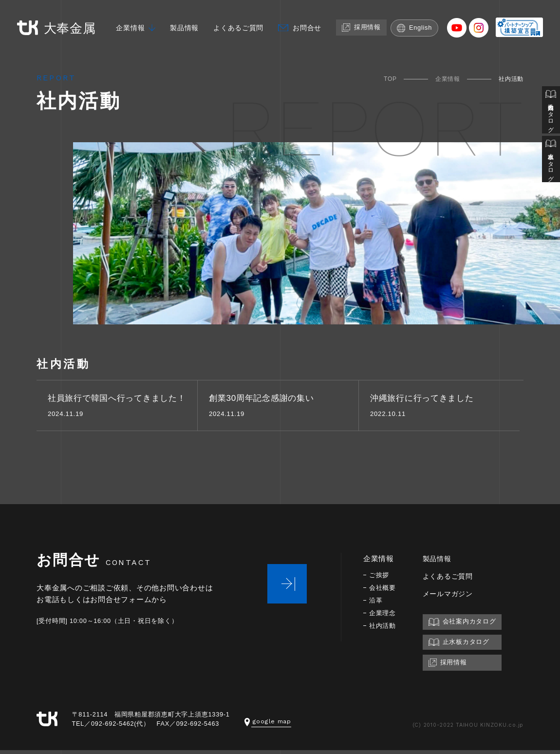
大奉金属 (54, 24)
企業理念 (383, 616)
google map (268, 725)
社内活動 (383, 629)
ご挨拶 (380, 578)
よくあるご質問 (237, 23)
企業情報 (124, 23)
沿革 (376, 604)
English (420, 23)
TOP (390, 79)
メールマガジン (451, 597)
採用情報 (365, 23)
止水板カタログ (551, 161)
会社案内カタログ (551, 111)
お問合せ (308, 23)
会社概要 (383, 591)
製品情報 (180, 23)
